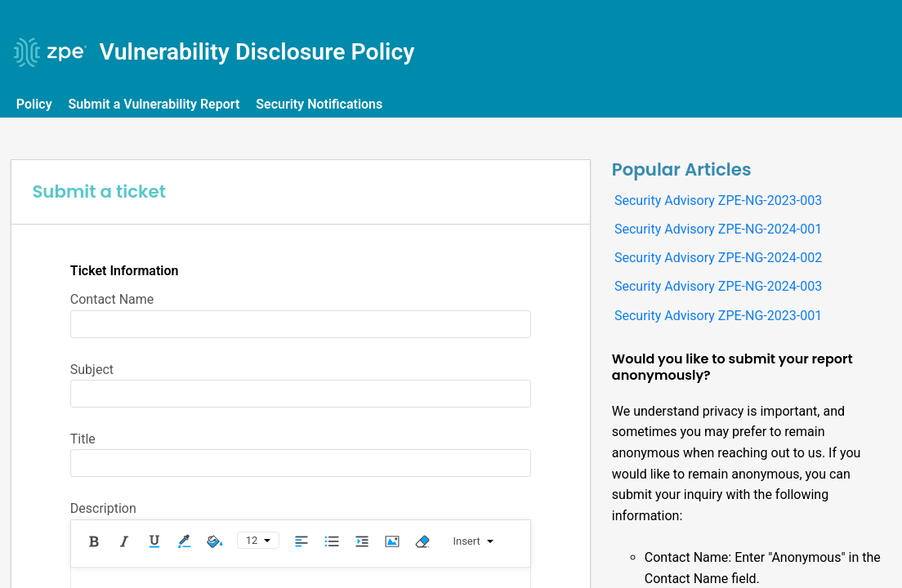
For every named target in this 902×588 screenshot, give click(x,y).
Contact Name (112, 299)
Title (83, 439)
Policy (37, 104)
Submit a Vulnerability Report (157, 104)
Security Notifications (322, 104)
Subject (92, 370)
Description (103, 508)
